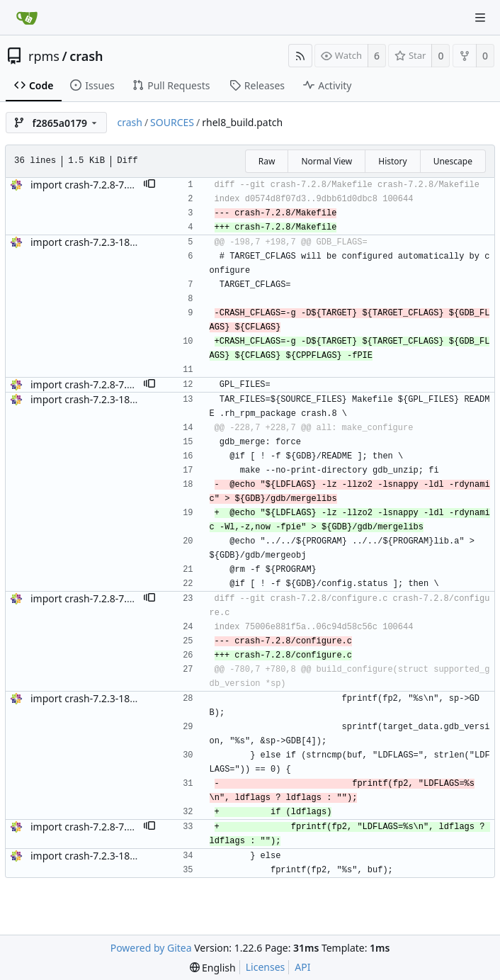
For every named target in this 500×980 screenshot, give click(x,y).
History (392, 161)
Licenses (266, 967)
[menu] (213, 968)
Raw (267, 161)
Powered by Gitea (151, 948)
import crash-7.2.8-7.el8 (86, 185)
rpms (44, 56)
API (302, 967)
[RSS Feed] (300, 56)
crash (86, 56)
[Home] (27, 18)
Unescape (453, 161)
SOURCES (172, 122)
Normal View (326, 161)
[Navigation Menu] (480, 18)
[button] (149, 185)
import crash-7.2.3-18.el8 (89, 242)
